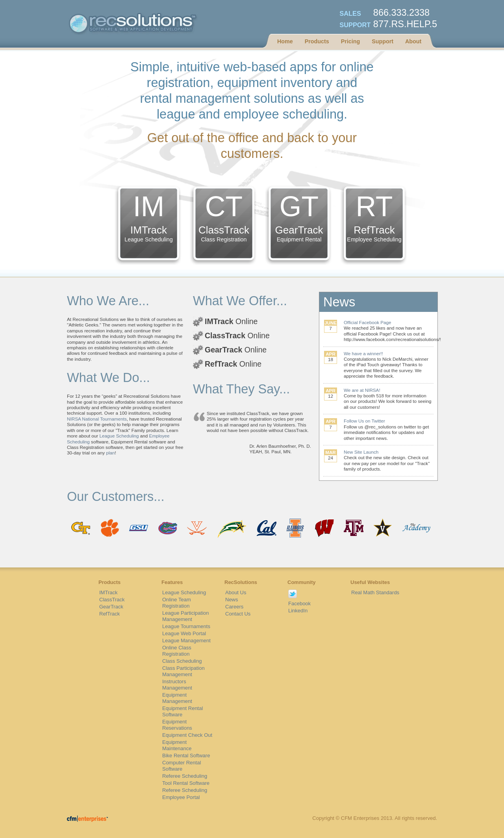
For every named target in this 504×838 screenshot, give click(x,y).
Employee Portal (181, 797)
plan (110, 453)
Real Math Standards (375, 592)
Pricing (350, 41)
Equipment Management (177, 698)
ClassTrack (112, 600)
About (413, 41)
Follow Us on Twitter (364, 421)
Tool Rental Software (186, 783)
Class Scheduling (182, 661)
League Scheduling (119, 436)
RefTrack (109, 614)
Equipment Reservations (177, 725)
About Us (236, 592)
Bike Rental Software (186, 755)
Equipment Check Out (187, 735)
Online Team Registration (177, 603)
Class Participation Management (183, 671)
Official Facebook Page (368, 322)
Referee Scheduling (185, 776)
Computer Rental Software (182, 766)
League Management (186, 641)
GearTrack (111, 607)
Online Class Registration (177, 651)
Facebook (299, 603)
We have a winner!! (363, 353)
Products (317, 41)
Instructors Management (177, 685)
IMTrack (108, 592)
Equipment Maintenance (177, 745)
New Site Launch (361, 452)
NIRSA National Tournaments (97, 419)
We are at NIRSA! (362, 390)
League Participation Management (186, 616)
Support (383, 41)
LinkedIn (298, 611)
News (232, 600)
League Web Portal (184, 633)
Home (285, 41)
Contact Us (238, 614)
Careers (234, 607)
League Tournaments (186, 626)
